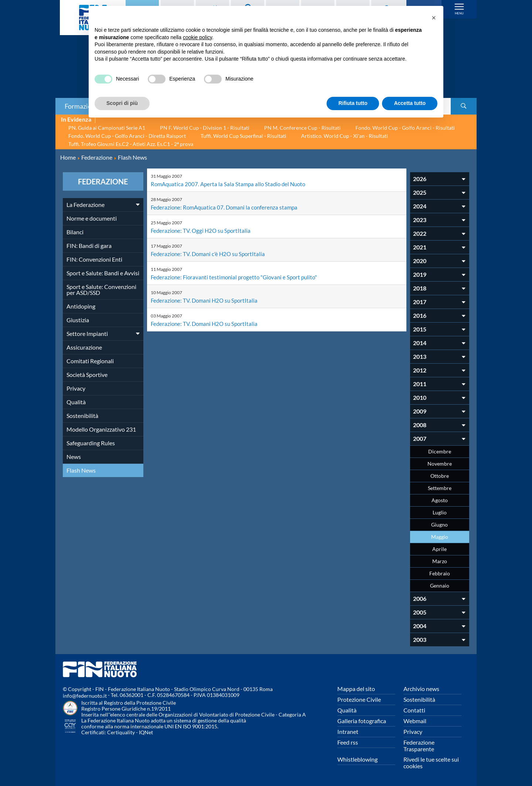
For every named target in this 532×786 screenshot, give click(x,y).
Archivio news (421, 689)
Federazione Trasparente (419, 746)
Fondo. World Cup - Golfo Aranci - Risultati (405, 128)
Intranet (348, 731)
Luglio (440, 512)
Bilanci (75, 232)
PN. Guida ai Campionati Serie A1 (107, 128)
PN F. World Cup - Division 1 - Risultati (205, 128)
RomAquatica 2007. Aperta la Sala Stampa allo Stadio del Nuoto (231, 184)
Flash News (81, 470)
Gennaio (440, 586)
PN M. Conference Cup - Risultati (302, 128)
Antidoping (81, 306)
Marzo (440, 561)
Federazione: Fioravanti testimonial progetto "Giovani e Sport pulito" (238, 277)
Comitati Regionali (90, 361)
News (74, 457)
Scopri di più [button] (122, 103)
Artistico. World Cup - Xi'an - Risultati (345, 136)
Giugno (439, 525)
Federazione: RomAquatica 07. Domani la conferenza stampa (227, 207)
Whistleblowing (357, 759)
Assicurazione (84, 347)
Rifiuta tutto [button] (353, 103)
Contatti (414, 710)
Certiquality (121, 732)
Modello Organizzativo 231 (101, 429)
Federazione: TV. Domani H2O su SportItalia (207, 300)
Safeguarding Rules (91, 443)
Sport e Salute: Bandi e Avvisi (103, 273)
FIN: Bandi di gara (89, 246)
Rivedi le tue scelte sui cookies (431, 763)
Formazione (82, 106)
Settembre (440, 488)
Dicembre (440, 451)
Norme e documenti (92, 218)
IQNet (146, 732)
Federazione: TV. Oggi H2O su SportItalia (202, 230)
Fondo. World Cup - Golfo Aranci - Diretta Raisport (127, 136)
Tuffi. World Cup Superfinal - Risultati (243, 136)
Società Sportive (87, 375)
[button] (434, 18)
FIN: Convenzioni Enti (94, 259)
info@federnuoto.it (85, 696)
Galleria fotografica (362, 721)
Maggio (440, 537)
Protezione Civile (359, 699)
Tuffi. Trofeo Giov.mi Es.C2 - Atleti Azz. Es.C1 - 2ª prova (131, 144)
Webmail (415, 721)
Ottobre (440, 476)
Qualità (76, 402)
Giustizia (78, 320)
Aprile (439, 549)
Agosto (440, 500)
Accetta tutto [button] (410, 103)
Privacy (76, 388)
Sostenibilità (82, 416)
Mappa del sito (356, 689)
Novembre (440, 464)
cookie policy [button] (197, 37)
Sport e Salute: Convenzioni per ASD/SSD (101, 290)
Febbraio (440, 573)
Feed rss (348, 742)
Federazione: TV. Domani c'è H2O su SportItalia (210, 254)
